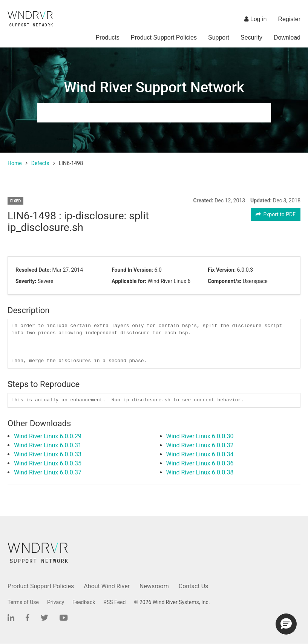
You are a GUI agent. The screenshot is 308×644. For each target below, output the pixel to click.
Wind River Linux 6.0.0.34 (200, 454)
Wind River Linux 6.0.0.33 (48, 454)
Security (251, 37)
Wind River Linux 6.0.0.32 (200, 445)
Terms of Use (23, 602)
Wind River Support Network (154, 87)
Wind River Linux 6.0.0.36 (200, 463)
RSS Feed (114, 602)
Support (219, 37)
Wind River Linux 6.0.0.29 (48, 436)
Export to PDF (276, 214)
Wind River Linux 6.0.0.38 (200, 472)
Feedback (84, 602)
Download (287, 37)
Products (108, 37)
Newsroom (154, 586)
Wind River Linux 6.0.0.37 (48, 472)
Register (289, 19)
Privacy (56, 602)
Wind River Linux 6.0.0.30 (200, 436)
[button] (286, 624)
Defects (40, 163)
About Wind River (107, 586)
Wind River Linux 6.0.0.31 (48, 445)
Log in (255, 19)
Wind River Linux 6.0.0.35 (48, 463)
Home (15, 163)
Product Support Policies (164, 37)
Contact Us (194, 586)
